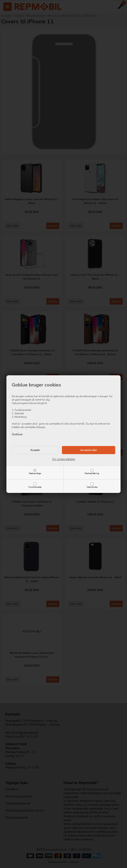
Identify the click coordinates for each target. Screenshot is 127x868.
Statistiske (92, 487)
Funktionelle (35, 487)
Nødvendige (35, 473)
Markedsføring (92, 473)
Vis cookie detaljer (64, 459)
